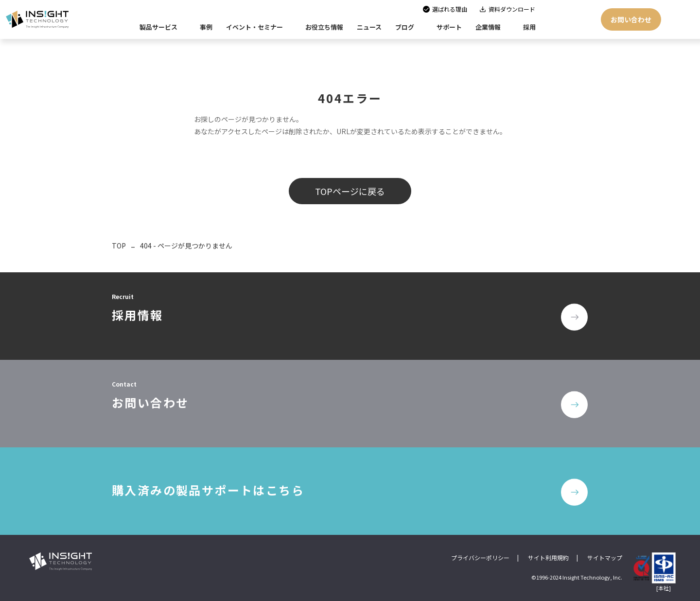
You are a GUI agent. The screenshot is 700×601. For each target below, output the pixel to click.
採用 (529, 27)
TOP (119, 246)
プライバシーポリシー (480, 557)
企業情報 (488, 27)
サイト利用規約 (548, 557)
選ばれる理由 (450, 9)
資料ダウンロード (512, 9)
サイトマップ (605, 557)
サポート (449, 27)
